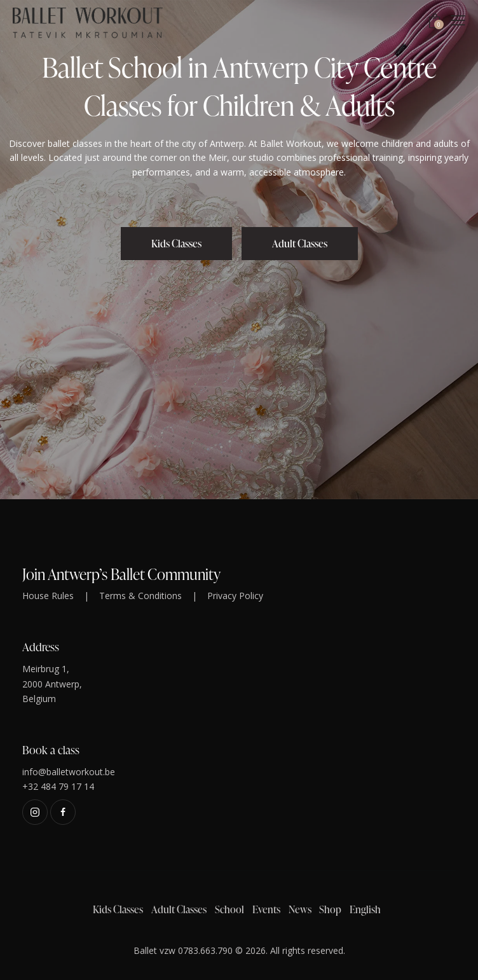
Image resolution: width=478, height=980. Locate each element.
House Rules (48, 596)
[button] (458, 20)
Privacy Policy (235, 596)
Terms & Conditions (140, 596)
